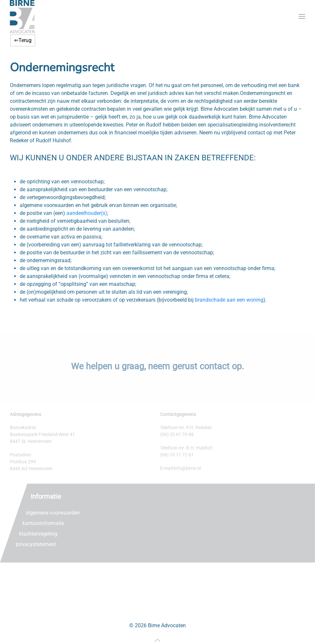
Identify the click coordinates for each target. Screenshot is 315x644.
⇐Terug (23, 40)
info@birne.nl (187, 468)
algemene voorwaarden (53, 513)
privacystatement (36, 544)
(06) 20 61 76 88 (177, 434)
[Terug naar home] (22, 17)
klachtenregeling (38, 534)
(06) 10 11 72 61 (177, 455)
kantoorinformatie (43, 523)
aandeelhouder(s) (87, 213)
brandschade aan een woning (229, 300)
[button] (302, 17)
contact (215, 366)
